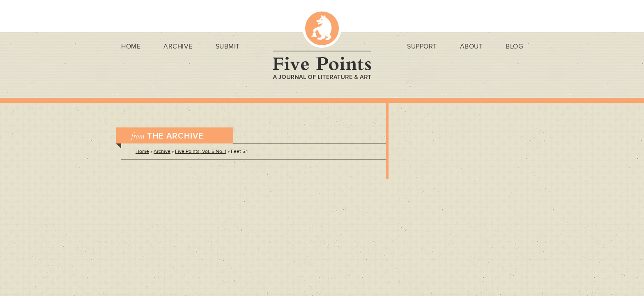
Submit (228, 46)
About (471, 46)
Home (131, 46)
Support (422, 46)
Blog (514, 46)
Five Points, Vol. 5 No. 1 (201, 151)
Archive (178, 46)
